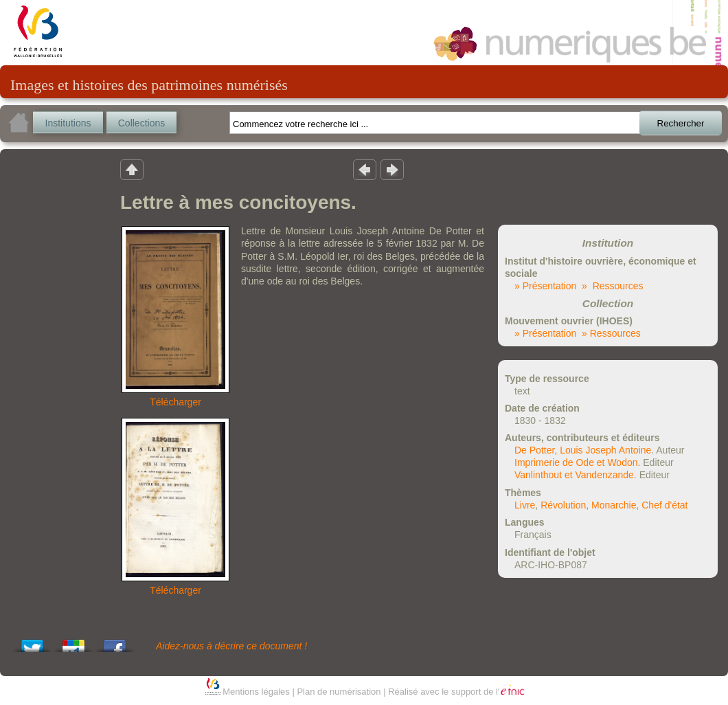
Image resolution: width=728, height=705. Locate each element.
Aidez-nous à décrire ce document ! (231, 646)
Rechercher (681, 123)
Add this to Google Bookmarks (73, 642)
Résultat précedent (365, 169)
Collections (141, 123)
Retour (132, 169)
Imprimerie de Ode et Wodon (576, 462)
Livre (525, 505)
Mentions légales (256, 692)
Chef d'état (664, 505)
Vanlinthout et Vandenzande (574, 475)
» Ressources (612, 286)
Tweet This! (32, 642)
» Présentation (545, 286)
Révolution (563, 505)
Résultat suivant (392, 169)
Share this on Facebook (115, 642)
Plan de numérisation (339, 692)
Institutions (68, 123)
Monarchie (614, 505)
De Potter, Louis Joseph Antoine (583, 450)
